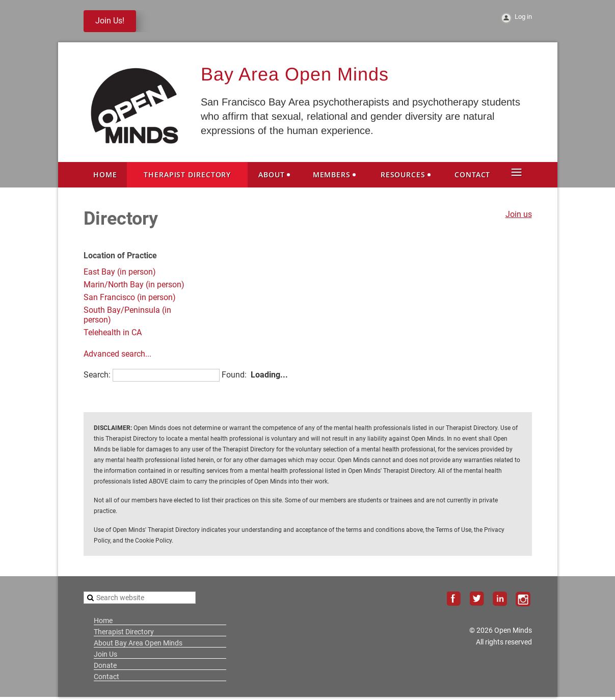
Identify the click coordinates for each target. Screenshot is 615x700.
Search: (97, 375)
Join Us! (110, 21)
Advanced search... (117, 354)
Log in (523, 17)
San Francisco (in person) (130, 297)
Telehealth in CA (113, 332)
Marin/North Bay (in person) (134, 285)
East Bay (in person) (120, 272)
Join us (519, 214)
